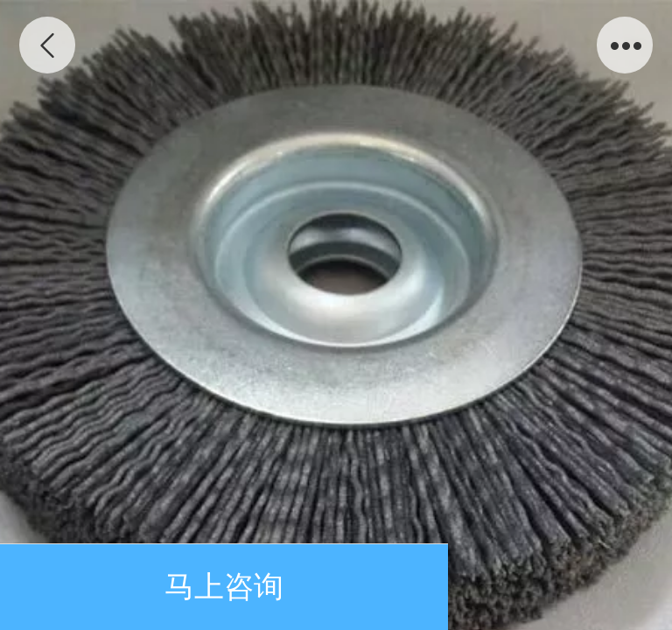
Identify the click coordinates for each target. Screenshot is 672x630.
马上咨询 (224, 587)
